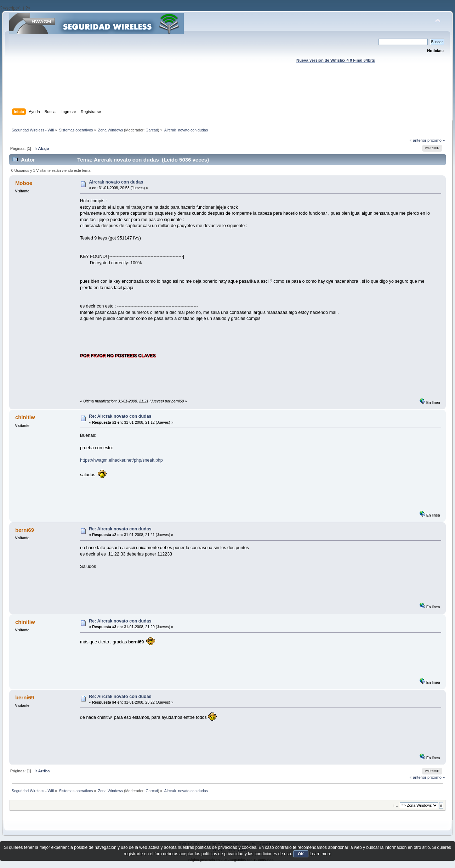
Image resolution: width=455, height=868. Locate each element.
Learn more (320, 854)
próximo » (436, 140)
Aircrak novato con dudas (116, 182)
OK (301, 854)
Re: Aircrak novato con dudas (120, 416)
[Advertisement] (227, 92)
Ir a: (396, 805)
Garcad (152, 130)
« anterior (418, 140)
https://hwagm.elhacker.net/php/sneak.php (121, 460)
